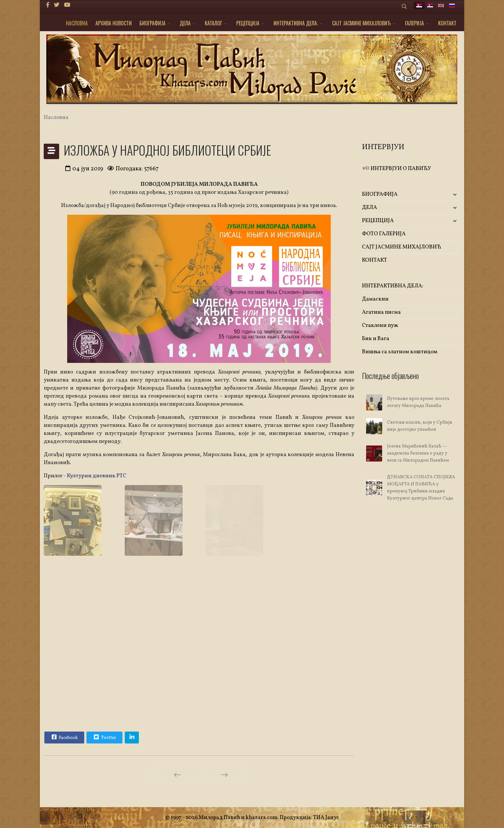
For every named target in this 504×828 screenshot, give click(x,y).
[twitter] (57, 5)
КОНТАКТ (447, 23)
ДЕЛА (185, 23)
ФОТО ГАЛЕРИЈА (384, 234)
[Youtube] (67, 5)
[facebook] (48, 5)
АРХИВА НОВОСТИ (114, 23)
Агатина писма (381, 312)
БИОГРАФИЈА (153, 23)
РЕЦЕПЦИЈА (248, 23)
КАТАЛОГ (213, 23)
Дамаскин (375, 299)
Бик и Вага (376, 339)
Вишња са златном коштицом (400, 352)
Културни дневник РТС (97, 476)
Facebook (64, 737)
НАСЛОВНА (77, 23)
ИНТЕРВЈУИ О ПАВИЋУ (396, 169)
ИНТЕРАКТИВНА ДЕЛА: (296, 23)
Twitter (104, 737)
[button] (444, 195)
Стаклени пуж (380, 325)
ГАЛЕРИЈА (414, 23)
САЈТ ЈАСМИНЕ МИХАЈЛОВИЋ (361, 23)
